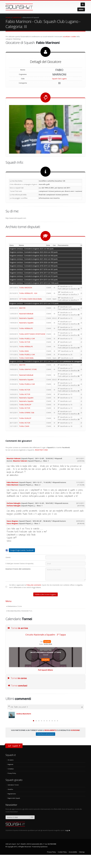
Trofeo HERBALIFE (26, 328)
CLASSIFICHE (16, 17)
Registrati (10, 778)
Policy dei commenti (34, 585)
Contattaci (11, 782)
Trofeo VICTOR (25, 342)
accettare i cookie (70, 37)
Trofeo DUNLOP (25, 405)
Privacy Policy (12, 786)
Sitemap (82, 865)
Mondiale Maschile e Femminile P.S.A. (20, 611)
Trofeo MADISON (26, 288)
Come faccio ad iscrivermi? (45, 747)
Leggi (68, 844)
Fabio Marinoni (12, 482)
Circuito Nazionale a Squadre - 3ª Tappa (46, 635)
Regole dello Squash (14, 811)
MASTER (22, 308)
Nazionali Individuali (26, 314)
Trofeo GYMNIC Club (27, 413)
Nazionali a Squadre (26, 318)
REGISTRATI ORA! (41, 450)
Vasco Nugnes (12, 521)
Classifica (10, 802)
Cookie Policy (62, 865)
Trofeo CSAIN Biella (26, 358)
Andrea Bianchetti (24, 714)
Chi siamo (11, 773)
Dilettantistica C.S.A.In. (15, 606)
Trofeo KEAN (24, 351)
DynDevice (44, 860)
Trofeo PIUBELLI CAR (27, 339)
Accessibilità (73, 865)
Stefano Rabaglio (14, 503)
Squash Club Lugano (59, 79)
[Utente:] (65, 557)
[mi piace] (41, 461)
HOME (8, 17)
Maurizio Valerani (14, 458)
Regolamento (50, 743)
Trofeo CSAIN (24, 426)
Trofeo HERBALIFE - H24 (28, 293)
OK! (32, 830)
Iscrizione (75, 743)
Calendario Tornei (13, 798)
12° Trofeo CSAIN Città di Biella (30, 299)
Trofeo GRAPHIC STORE (28, 369)
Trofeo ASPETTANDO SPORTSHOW (32, 334)
